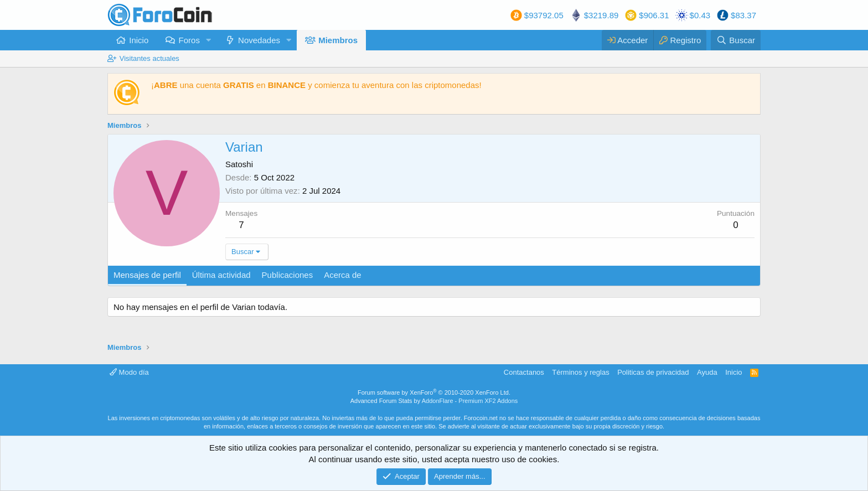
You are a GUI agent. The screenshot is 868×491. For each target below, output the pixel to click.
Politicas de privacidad (653, 372)
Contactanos (524, 372)
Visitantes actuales (149, 58)
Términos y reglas (580, 372)
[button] (209, 40)
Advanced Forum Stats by (434, 401)
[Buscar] (736, 40)
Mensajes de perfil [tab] (147, 275)
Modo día (129, 372)
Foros (189, 40)
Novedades (259, 40)
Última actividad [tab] (221, 275)
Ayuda (707, 372)
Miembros (338, 40)
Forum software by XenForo (434, 392)
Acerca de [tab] (343, 275)
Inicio (139, 40)
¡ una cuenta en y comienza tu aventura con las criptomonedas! (316, 85)
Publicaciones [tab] (288, 275)
